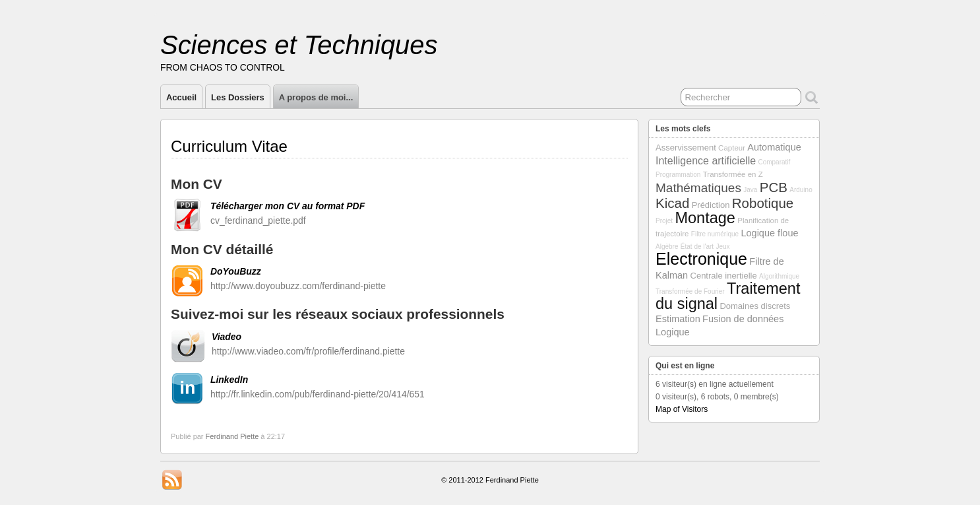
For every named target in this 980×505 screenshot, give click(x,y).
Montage (705, 218)
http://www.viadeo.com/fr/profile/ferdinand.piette (308, 351)
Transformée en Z (733, 174)
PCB (774, 187)
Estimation (678, 319)
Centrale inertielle (724, 276)
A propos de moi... (316, 97)
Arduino (801, 190)
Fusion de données (743, 319)
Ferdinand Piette (232, 436)
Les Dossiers (238, 97)
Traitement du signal (728, 296)
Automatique (774, 147)
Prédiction (711, 205)
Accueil (181, 97)
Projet (664, 221)
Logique (673, 332)
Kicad (672, 203)
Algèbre (667, 247)
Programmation (678, 175)
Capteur (732, 148)
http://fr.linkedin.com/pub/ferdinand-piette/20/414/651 (318, 394)
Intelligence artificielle (706, 161)
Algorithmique (779, 276)
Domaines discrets (755, 306)
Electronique (701, 259)
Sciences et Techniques (299, 45)
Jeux (722, 247)
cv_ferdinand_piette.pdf (258, 220)
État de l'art (697, 247)
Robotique (763, 203)
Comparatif (774, 162)
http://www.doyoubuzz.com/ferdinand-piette (298, 286)
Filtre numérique (715, 234)
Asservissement (686, 148)
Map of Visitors (682, 409)
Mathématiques (698, 188)
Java (750, 190)
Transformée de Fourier (690, 291)
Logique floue (769, 233)
